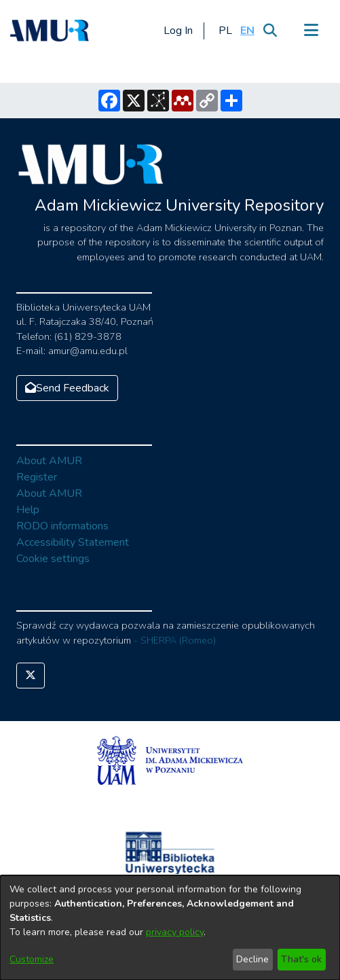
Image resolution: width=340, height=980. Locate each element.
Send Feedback (67, 388)
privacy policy (175, 932)
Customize (32, 959)
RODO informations (62, 526)
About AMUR (49, 461)
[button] (225, 31)
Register (37, 477)
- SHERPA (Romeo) (175, 640)
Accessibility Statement (73, 542)
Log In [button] (179, 31)
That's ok (301, 959)
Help (28, 510)
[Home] (50, 31)
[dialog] (170, 928)
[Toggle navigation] (311, 31)
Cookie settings (53, 559)
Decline (252, 959)
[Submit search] (270, 31)
